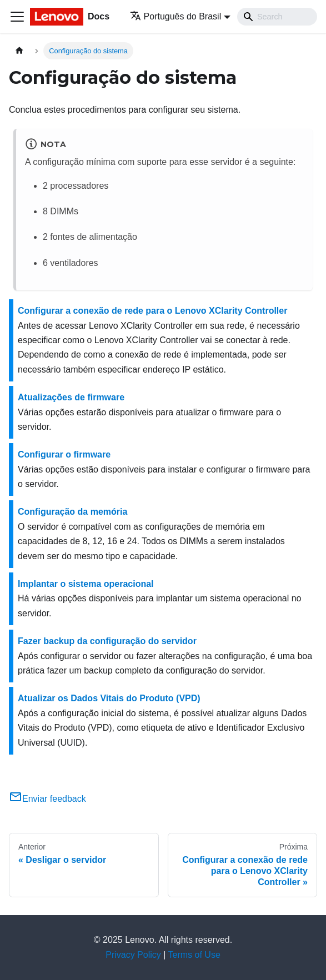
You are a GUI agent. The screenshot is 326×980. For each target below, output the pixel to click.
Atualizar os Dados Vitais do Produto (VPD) (109, 698)
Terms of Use (194, 955)
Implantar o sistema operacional (86, 584)
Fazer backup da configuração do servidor (107, 641)
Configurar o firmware (64, 454)
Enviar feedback (47, 799)
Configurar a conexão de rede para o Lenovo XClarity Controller (152, 311)
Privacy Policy (133, 955)
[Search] (277, 17)
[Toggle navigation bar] (17, 17)
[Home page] (19, 51)
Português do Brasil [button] (176, 16)
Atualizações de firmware (71, 397)
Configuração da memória (72, 512)
